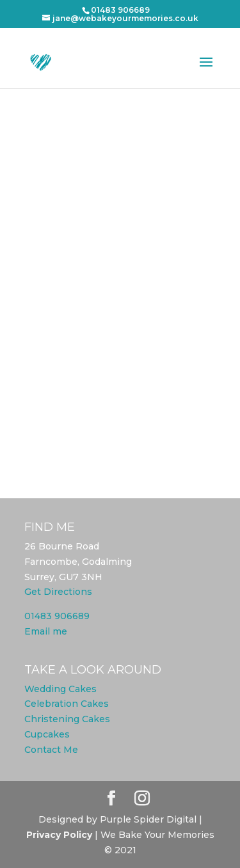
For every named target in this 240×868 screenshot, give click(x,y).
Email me (46, 631)
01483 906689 (57, 616)
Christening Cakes (67, 719)
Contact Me (51, 750)
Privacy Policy (59, 835)
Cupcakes (47, 734)
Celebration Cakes (67, 704)
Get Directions (58, 592)
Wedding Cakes (60, 689)
